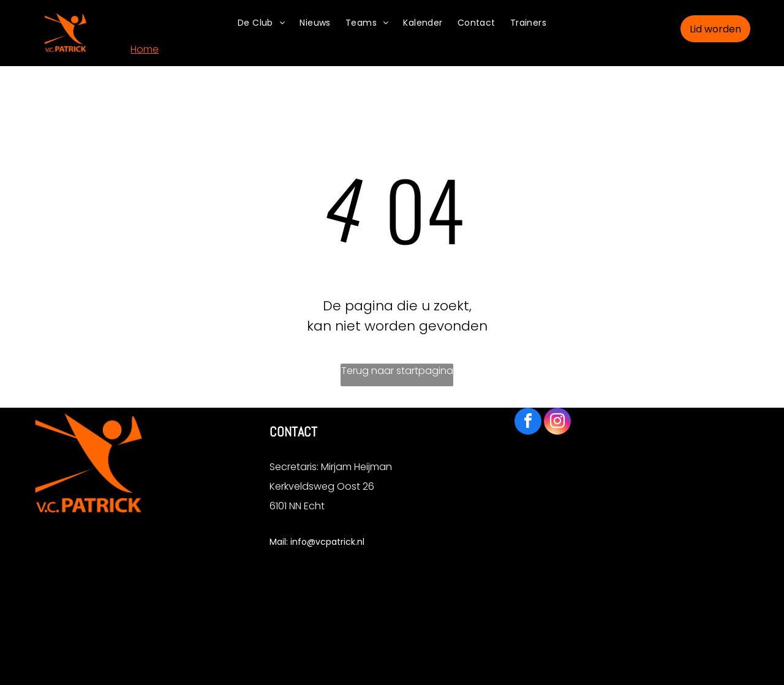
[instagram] (557, 423)
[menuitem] (261, 23)
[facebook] (528, 423)
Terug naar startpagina (397, 371)
